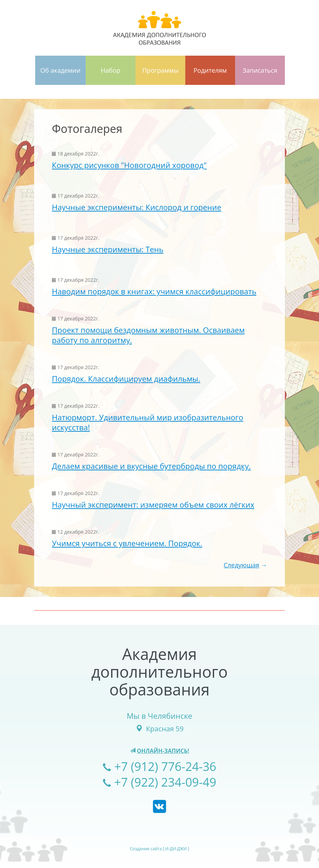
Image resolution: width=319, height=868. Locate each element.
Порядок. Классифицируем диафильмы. (126, 379)
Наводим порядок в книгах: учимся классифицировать (154, 291)
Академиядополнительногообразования (159, 672)
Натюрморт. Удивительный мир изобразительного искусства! (148, 422)
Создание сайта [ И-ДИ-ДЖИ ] (159, 849)
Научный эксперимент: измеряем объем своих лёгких (153, 504)
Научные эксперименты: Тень (108, 249)
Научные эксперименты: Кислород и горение (137, 207)
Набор (111, 70)
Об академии (60, 70)
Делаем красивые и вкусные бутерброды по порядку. (151, 466)
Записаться (260, 70)
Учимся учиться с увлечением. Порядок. (127, 543)
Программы (161, 70)
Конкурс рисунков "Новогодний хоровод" (129, 165)
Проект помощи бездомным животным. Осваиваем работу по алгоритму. (148, 335)
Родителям (210, 70)
